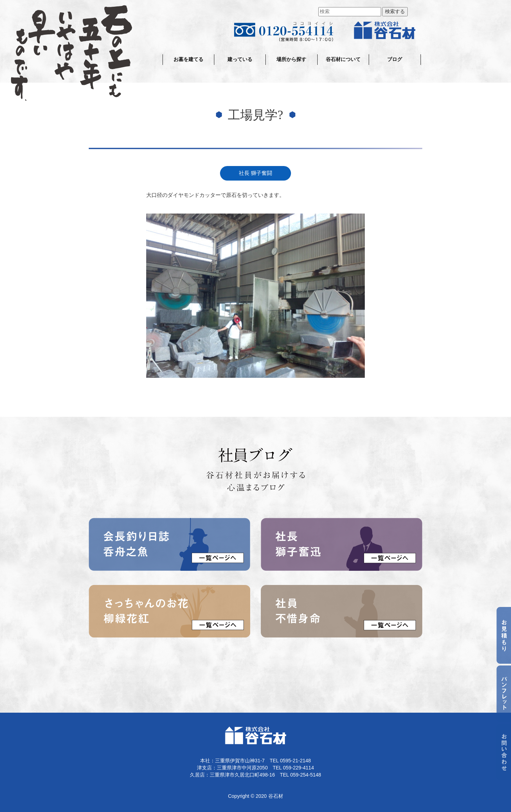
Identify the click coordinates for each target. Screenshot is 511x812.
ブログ (395, 59)
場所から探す (291, 59)
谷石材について (343, 59)
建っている (240, 59)
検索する (395, 12)
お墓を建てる (188, 59)
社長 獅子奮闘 (255, 173)
